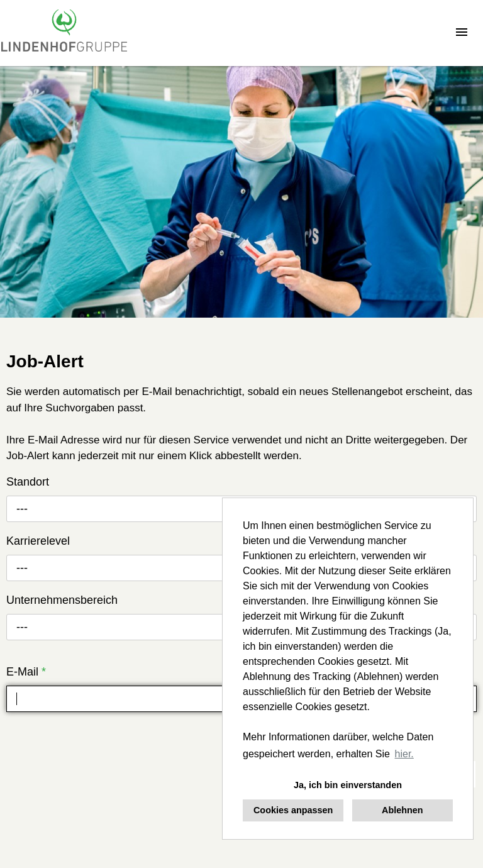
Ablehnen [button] (402, 810)
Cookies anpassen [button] (293, 810)
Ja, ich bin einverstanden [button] (348, 785)
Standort (28, 482)
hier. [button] (404, 754)
